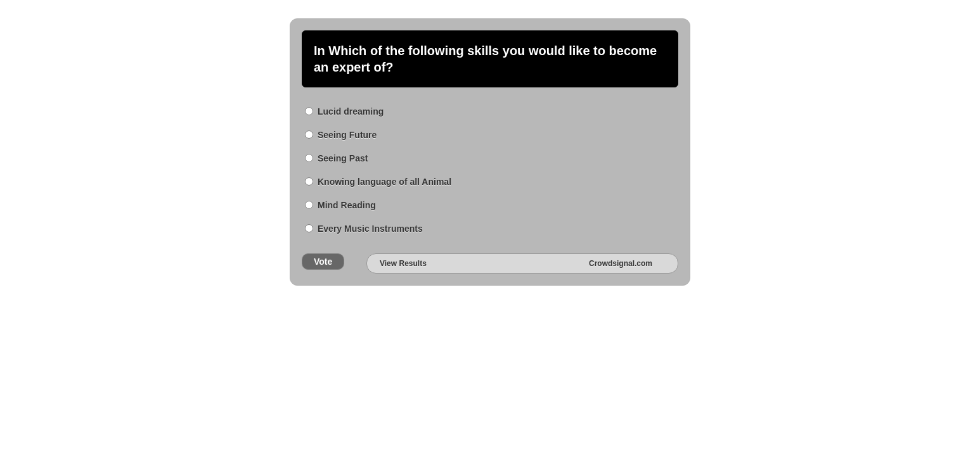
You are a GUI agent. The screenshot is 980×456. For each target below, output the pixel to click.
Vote (323, 262)
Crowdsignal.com (621, 263)
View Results (403, 263)
